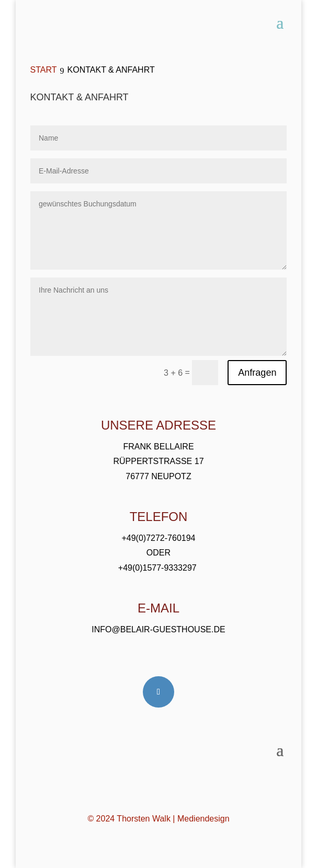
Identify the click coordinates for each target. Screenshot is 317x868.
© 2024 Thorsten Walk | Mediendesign (158, 819)
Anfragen (257, 373)
